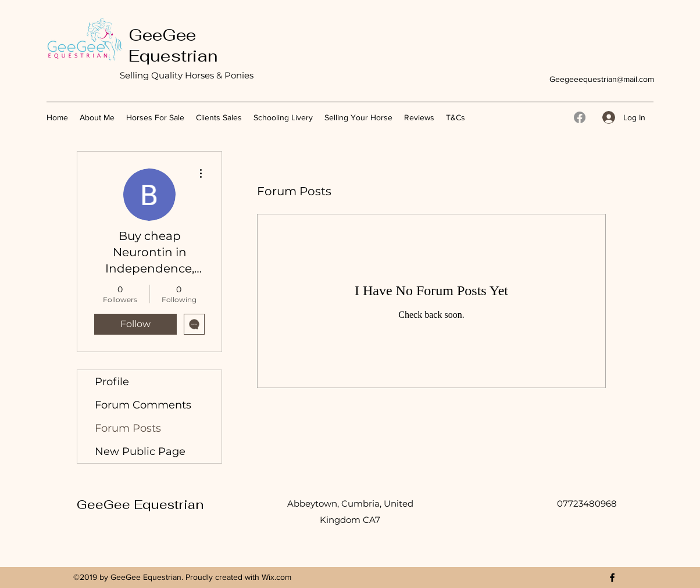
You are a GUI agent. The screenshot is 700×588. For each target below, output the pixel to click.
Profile (112, 382)
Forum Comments (143, 405)
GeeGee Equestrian (173, 45)
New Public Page (140, 451)
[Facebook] (580, 117)
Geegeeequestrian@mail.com (602, 79)
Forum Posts (128, 428)
